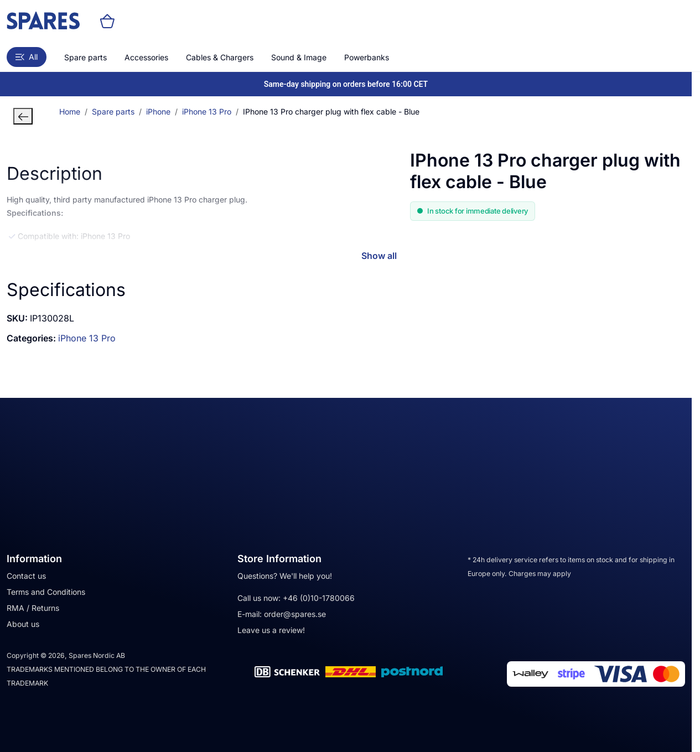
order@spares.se (295, 614)
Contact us (26, 576)
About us (23, 624)
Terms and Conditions (46, 592)
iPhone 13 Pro (87, 338)
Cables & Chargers (220, 57)
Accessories (146, 57)
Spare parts (85, 57)
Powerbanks (367, 57)
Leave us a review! (271, 630)
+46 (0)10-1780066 (319, 598)
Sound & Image (299, 57)
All (27, 57)
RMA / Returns (33, 608)
